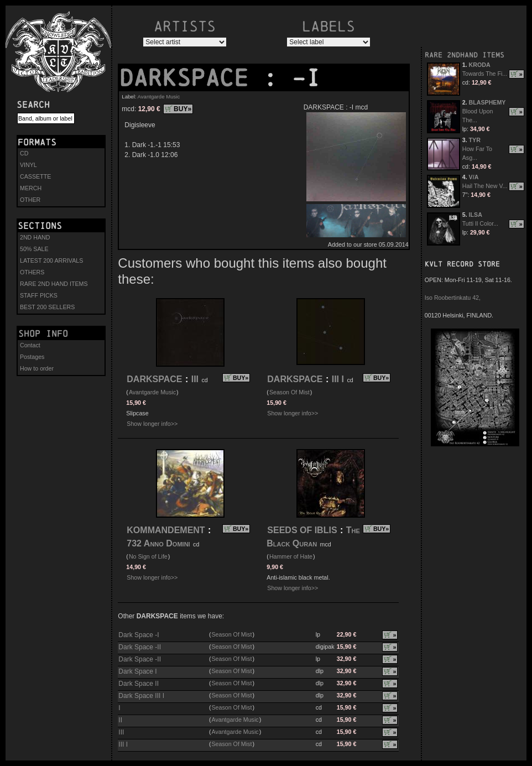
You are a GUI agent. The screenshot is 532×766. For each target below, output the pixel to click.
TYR (475, 140)
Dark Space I (137, 671)
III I (338, 379)
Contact (30, 345)
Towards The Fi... (485, 74)
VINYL (28, 165)
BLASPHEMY (487, 102)
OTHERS (32, 272)
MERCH (31, 188)
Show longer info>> (152, 424)
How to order (37, 368)
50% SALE (34, 249)
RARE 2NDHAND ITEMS (465, 55)
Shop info (43, 334)
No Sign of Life (148, 556)
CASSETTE (35, 176)
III (195, 379)
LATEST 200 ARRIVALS (51, 260)
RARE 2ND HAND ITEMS (54, 284)
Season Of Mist (290, 392)
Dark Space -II (140, 647)
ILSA (476, 215)
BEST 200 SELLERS (47, 307)
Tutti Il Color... (480, 223)
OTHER (30, 200)
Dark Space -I (139, 635)
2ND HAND (35, 237)
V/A (474, 177)
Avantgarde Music (159, 97)
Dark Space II (139, 684)
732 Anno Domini (158, 543)
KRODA (480, 65)
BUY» (182, 109)
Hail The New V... (485, 186)
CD (24, 153)
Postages (32, 357)
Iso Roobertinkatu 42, (453, 298)
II (120, 720)
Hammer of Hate (291, 556)
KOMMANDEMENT (166, 530)
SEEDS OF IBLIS (302, 530)
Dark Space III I (141, 696)
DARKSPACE (191, 78)
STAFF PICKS (39, 295)
